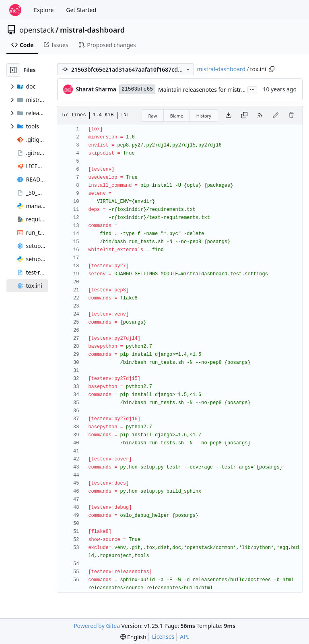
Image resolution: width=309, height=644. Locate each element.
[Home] (15, 10)
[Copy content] (244, 116)
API (184, 637)
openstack (37, 30)
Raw (153, 116)
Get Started (81, 10)
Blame (177, 116)
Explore (44, 10)
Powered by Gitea (97, 626)
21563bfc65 (137, 89)
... (252, 89)
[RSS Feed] (260, 116)
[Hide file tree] (13, 70)
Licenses (163, 637)
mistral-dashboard (92, 30)
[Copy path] (272, 69)
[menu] (133, 637)
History (204, 116)
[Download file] (229, 116)
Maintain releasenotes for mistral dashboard (217, 90)
